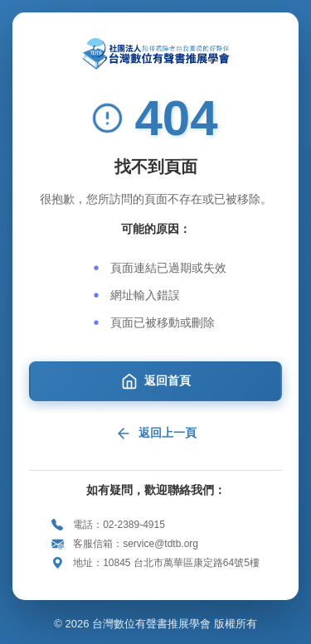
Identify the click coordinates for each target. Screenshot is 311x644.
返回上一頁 (156, 433)
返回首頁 (156, 381)
